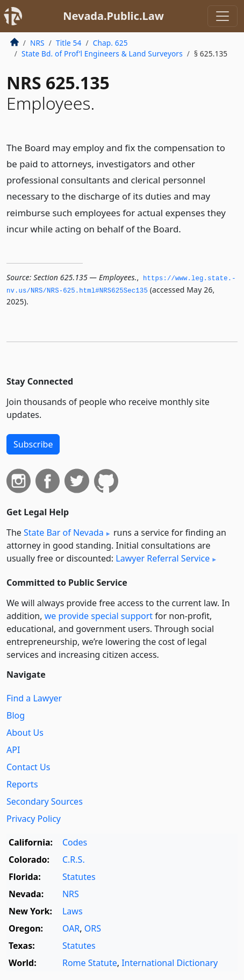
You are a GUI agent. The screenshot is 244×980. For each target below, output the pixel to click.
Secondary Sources (45, 801)
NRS (37, 43)
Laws (73, 911)
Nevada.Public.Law (113, 16)
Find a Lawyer (34, 698)
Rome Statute (90, 963)
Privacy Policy (34, 819)
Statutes (79, 877)
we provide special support (99, 616)
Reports (22, 784)
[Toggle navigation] (223, 16)
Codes (75, 842)
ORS (93, 928)
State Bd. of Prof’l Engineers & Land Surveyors (102, 54)
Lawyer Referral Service (163, 558)
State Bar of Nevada (64, 532)
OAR (71, 928)
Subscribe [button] (33, 444)
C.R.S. (74, 860)
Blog (16, 715)
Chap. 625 (110, 43)
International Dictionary (170, 963)
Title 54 (69, 43)
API (13, 750)
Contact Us (28, 767)
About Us (25, 733)
